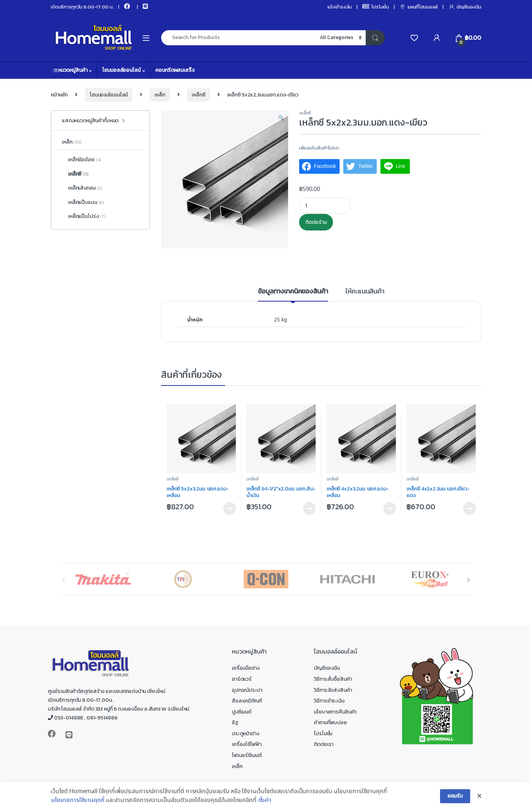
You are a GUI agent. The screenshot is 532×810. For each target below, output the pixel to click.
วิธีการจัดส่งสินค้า (333, 690)
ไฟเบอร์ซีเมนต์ (247, 755)
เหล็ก (160, 95)
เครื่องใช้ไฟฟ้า (247, 744)
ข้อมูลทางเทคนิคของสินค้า (293, 292)
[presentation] (469, 580)
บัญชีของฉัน (465, 7)
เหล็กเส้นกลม (82, 188)
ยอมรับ (455, 802)
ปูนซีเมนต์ (242, 712)
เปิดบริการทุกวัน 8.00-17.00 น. (82, 7)
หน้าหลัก (59, 95)
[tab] (293, 295)
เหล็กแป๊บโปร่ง (84, 216)
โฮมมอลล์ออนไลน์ (121, 70)
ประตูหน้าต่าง (246, 734)
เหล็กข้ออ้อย (81, 160)
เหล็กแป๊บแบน (83, 202)
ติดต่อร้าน (316, 222)
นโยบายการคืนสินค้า (335, 712)
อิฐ (235, 723)
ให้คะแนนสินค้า (365, 292)
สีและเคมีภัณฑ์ (247, 701)
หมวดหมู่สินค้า (70, 70)
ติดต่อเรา (324, 744)
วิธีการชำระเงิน (329, 701)
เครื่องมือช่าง (246, 668)
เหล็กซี (198, 95)
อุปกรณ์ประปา (247, 690)
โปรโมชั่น (376, 7)
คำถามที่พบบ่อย (330, 723)
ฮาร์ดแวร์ (242, 679)
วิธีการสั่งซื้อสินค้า (333, 679)
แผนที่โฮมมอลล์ (419, 7)
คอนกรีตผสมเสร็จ (175, 70)
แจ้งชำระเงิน (340, 7)
